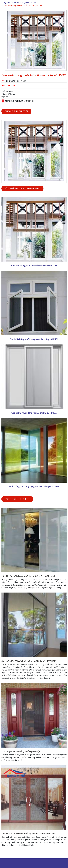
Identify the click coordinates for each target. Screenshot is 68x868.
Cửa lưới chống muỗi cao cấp (24, 3)
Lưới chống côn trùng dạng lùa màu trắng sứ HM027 (34, 486)
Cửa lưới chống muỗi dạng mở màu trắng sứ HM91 (34, 339)
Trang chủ (6, 3)
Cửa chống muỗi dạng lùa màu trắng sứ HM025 (34, 413)
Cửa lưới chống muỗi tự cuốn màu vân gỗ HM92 (34, 266)
